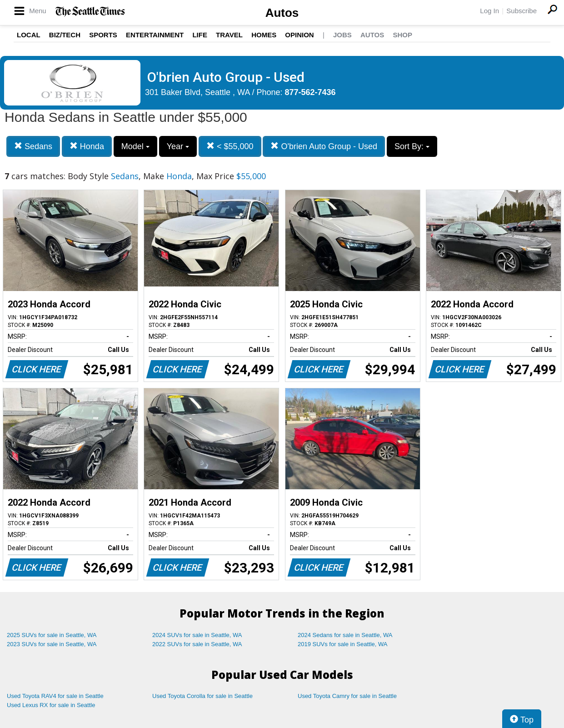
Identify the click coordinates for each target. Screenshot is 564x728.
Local (29, 35)
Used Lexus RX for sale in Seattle (51, 705)
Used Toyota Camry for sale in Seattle (347, 696)
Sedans (33, 146)
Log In (489, 11)
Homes (264, 35)
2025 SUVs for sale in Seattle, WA (52, 635)
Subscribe (522, 11)
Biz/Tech (65, 35)
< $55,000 (230, 146)
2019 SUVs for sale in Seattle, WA (343, 644)
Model (135, 146)
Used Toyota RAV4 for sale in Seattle (55, 696)
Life (200, 35)
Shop (402, 35)
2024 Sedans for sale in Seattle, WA (345, 635)
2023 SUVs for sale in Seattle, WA (52, 644)
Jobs (342, 35)
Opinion (299, 35)
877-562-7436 (310, 92)
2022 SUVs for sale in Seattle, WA (197, 644)
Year (178, 146)
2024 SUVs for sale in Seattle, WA (197, 635)
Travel (229, 35)
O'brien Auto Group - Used (324, 146)
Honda (87, 146)
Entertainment (155, 35)
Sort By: (412, 146)
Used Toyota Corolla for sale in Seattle (202, 696)
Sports (103, 35)
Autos (282, 13)
